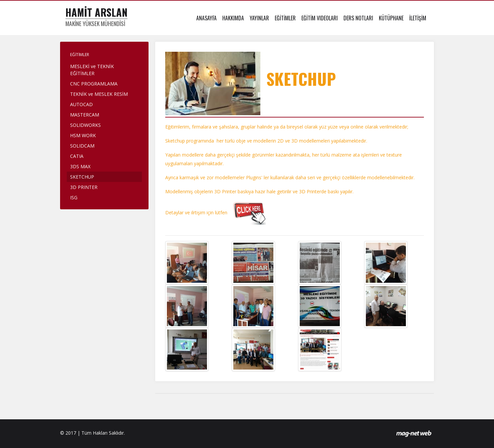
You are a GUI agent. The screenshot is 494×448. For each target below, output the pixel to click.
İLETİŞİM (418, 18)
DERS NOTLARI (358, 18)
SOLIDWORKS (85, 125)
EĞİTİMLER (285, 18)
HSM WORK (83, 135)
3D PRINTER (84, 187)
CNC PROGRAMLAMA (94, 84)
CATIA (77, 156)
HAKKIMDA (233, 18)
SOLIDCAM (82, 146)
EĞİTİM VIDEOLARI (320, 18)
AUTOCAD (81, 104)
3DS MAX (80, 166)
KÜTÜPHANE (391, 18)
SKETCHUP (82, 177)
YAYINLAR (259, 18)
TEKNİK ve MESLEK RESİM (99, 94)
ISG (74, 197)
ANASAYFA (206, 18)
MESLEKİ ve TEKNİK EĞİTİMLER (92, 70)
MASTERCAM (85, 115)
